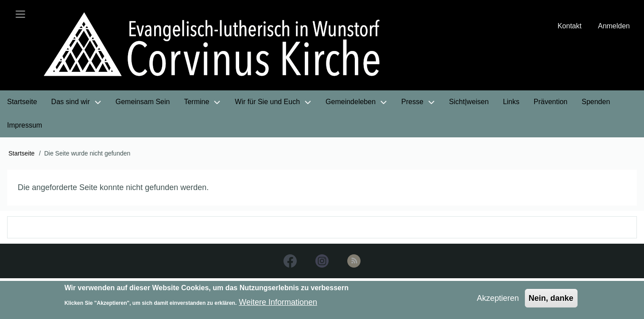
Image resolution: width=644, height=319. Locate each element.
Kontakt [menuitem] (570, 26)
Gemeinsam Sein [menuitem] (143, 102)
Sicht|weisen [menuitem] (469, 102)
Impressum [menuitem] (25, 125)
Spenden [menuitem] (596, 102)
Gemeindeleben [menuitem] (351, 102)
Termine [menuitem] (196, 102)
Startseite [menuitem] (22, 102)
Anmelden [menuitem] (614, 26)
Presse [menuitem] (412, 102)
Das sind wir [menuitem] (71, 102)
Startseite (21, 153)
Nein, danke (551, 301)
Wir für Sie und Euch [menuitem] (267, 102)
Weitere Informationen (278, 305)
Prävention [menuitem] (551, 102)
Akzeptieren (498, 301)
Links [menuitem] (511, 102)
